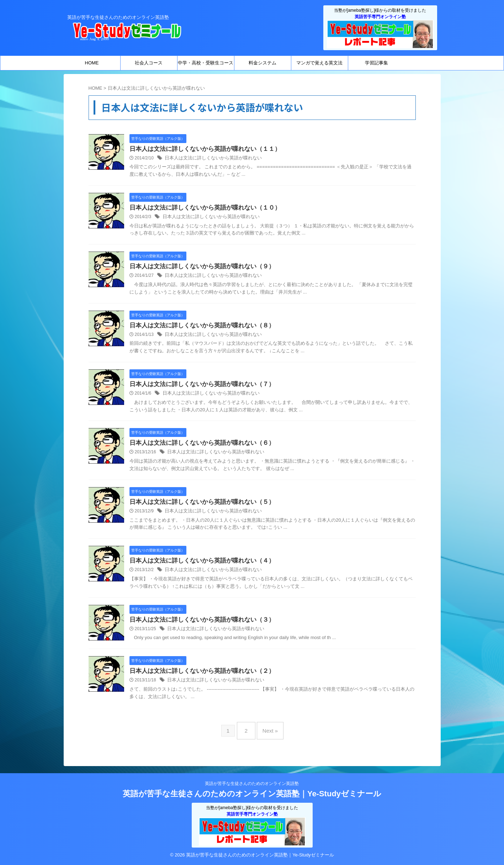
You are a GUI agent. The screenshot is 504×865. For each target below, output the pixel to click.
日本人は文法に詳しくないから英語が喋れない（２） (198, 677)
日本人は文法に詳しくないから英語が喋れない (209, 159)
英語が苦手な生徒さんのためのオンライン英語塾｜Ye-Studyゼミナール (252, 794)
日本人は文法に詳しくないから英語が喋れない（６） (198, 446)
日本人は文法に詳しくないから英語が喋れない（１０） (201, 208)
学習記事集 (376, 63)
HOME (92, 63)
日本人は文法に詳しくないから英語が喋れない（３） (198, 624)
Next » (268, 734)
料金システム (262, 63)
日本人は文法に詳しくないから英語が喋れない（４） (198, 565)
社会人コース (149, 63)
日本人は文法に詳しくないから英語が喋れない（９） (198, 268)
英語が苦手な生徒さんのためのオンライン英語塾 (252, 784)
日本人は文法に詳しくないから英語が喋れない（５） (198, 505)
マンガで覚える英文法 (319, 63)
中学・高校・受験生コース (206, 63)
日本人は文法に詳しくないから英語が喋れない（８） (198, 327)
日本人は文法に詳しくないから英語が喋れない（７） (198, 387)
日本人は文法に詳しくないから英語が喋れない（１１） (201, 149)
